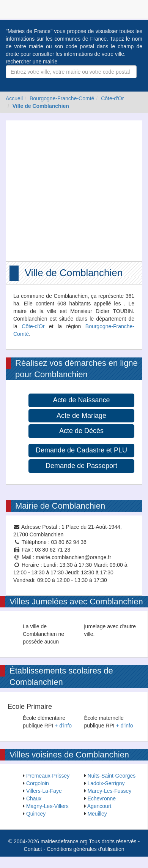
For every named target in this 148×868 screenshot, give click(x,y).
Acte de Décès (81, 431)
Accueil (14, 98)
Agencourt (99, 806)
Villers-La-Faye (44, 791)
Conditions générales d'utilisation (85, 849)
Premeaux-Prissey (48, 776)
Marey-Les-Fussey (109, 791)
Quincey (36, 814)
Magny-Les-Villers (47, 806)
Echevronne (102, 798)
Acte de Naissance (81, 400)
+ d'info (63, 726)
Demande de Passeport (81, 466)
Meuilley (97, 814)
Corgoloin (38, 783)
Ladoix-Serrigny (106, 783)
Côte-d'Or (112, 98)
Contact (33, 849)
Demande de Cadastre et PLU (81, 450)
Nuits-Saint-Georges (111, 776)
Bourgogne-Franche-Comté (62, 98)
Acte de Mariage (81, 416)
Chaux (34, 798)
